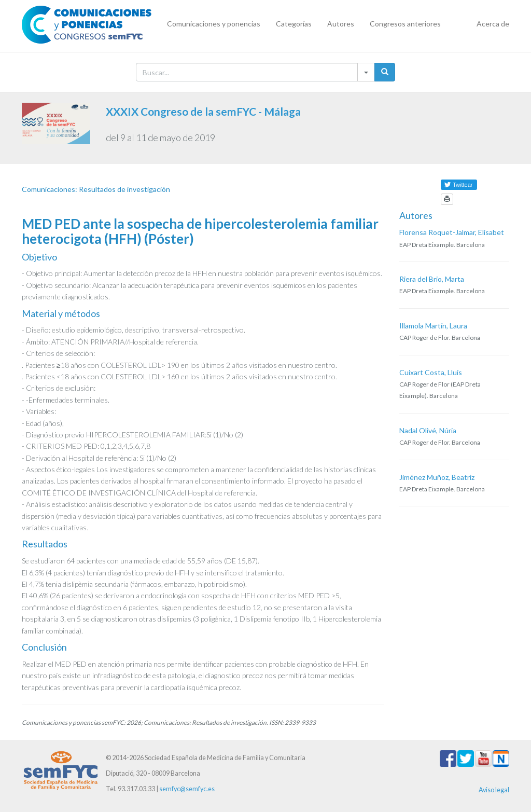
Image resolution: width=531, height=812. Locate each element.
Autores (341, 24)
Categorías (294, 24)
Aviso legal (494, 790)
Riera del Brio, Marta (432, 279)
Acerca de (493, 24)
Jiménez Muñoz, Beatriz (437, 477)
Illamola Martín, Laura (433, 326)
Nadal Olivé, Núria (428, 430)
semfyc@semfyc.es (187, 789)
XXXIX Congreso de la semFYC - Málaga (203, 111)
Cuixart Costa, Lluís (431, 372)
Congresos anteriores (405, 24)
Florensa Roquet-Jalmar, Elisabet (452, 232)
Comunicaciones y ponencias (214, 24)
